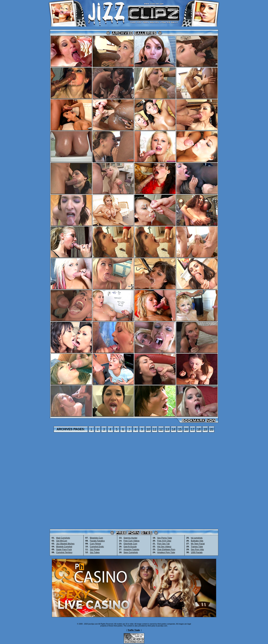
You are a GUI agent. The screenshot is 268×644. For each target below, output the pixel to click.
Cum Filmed (95, 544)
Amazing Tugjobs (131, 550)
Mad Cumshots (63, 538)
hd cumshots (197, 538)
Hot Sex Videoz (164, 547)
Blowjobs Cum (96, 538)
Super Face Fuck (64, 550)
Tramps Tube (197, 547)
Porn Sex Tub (163, 544)
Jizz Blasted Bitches (65, 544)
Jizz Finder (95, 550)
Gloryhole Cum (130, 544)
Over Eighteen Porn (166, 550)
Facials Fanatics (97, 541)
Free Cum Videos (132, 541)
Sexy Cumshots (131, 552)
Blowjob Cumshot (64, 547)
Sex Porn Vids (197, 550)
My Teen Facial (198, 544)
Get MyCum (62, 541)
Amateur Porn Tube (166, 552)
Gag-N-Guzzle (130, 547)
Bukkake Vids (197, 541)
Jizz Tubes (95, 552)
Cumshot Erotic (97, 547)
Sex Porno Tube (165, 538)
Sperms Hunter (130, 538)
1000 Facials (197, 552)
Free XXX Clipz (164, 541)
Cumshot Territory (64, 552)
